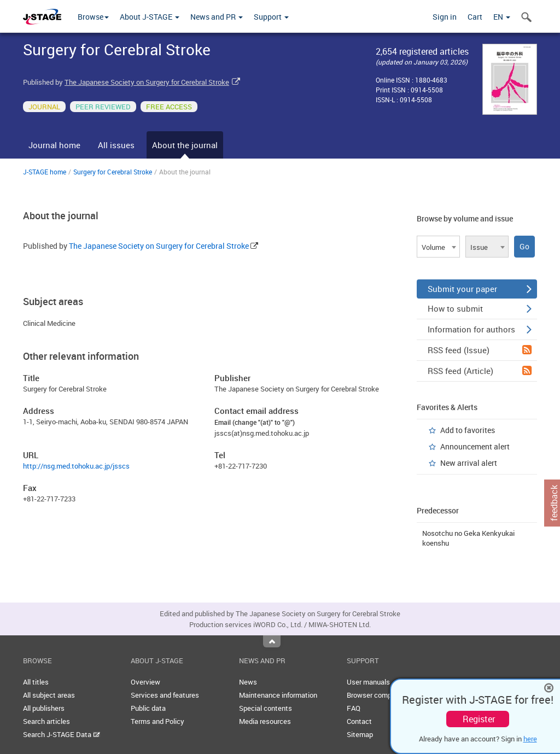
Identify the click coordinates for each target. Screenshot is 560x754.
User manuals (368, 682)
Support (271, 17)
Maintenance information (278, 695)
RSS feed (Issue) (480, 350)
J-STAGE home (45, 172)
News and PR (217, 17)
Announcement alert (475, 446)
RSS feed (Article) (480, 371)
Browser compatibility (381, 695)
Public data (148, 708)
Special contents (266, 708)
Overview (145, 682)
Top (272, 641)
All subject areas (49, 695)
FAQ (354, 708)
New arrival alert (469, 463)
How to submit (480, 308)
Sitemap (360, 734)
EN (502, 17)
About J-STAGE (150, 17)
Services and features (165, 695)
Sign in (445, 17)
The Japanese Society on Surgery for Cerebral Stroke (147, 82)
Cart (475, 17)
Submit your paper (480, 289)
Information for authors (480, 329)
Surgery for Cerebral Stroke (113, 172)
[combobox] (438, 247)
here (530, 739)
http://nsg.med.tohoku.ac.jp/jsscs (76, 466)
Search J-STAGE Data (62, 734)
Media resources (265, 721)
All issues (116, 145)
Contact (359, 721)
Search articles (46, 721)
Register (479, 719)
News (248, 682)
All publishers (44, 708)
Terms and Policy (157, 721)
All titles (36, 682)
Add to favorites (468, 430)
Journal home (54, 145)
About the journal (185, 145)
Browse (93, 17)
